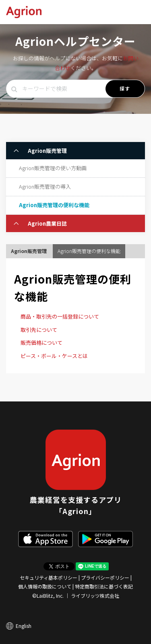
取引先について (39, 330)
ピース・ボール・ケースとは (54, 356)
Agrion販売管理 (47, 151)
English (24, 626)
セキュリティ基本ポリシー (49, 577)
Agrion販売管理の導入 (45, 186)
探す (125, 88)
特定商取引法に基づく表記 (104, 586)
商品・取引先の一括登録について (60, 316)
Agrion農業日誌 (47, 223)
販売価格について (41, 343)
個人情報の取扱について (45, 586)
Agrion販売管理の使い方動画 (53, 168)
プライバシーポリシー (105, 577)
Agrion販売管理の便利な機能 (54, 205)
